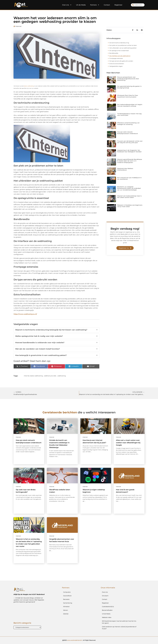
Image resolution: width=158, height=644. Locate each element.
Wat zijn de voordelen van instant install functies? (56, 349)
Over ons (67, 5)
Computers (67, 592)
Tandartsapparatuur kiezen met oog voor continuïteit (129, 114)
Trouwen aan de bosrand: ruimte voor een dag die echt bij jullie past (130, 142)
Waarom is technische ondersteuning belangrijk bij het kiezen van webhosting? (56, 330)
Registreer (118, 5)
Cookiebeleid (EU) (108, 607)
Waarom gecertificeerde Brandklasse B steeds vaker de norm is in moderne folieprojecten (130, 161)
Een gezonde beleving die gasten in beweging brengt (129, 87)
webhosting (62, 376)
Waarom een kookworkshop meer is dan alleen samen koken (129, 197)
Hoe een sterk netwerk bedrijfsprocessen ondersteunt (128, 133)
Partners (95, 5)
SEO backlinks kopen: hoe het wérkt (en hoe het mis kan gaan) (119, 622)
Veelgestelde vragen (116, 66)
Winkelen (66, 607)
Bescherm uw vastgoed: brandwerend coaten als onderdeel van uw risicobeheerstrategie (129, 188)
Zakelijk (66, 614)
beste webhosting (29, 86)
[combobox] (138, 5)
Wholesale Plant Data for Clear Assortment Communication (128, 96)
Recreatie (66, 599)
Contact (107, 5)
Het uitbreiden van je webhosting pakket (123, 48)
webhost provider (50, 376)
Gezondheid (67, 596)
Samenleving (68, 603)
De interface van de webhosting (120, 56)
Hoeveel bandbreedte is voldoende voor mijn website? (56, 343)
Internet (18, 26)
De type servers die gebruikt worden (121, 61)
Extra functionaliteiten (117, 64)
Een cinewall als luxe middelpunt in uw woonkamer (129, 178)
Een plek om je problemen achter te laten (123, 45)
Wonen (66, 610)
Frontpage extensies (116, 58)
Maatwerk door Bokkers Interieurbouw (125, 169)
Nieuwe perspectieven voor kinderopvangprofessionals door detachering (128, 79)
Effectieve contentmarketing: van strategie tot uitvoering (128, 124)
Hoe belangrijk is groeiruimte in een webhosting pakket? (56, 355)
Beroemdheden (107, 610)
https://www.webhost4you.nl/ (25, 314)
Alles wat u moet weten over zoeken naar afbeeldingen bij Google (128, 443)
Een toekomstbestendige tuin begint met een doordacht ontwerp (130, 105)
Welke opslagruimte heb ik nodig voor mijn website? (56, 336)
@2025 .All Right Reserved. (79, 640)
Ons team (105, 596)
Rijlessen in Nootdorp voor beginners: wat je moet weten (130, 206)
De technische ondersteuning (119, 43)
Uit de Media (81, 5)
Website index (107, 617)
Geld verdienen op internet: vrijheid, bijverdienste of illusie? (119, 628)
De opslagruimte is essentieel (119, 51)
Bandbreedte (114, 53)
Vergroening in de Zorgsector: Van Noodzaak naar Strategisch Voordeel (129, 151)
